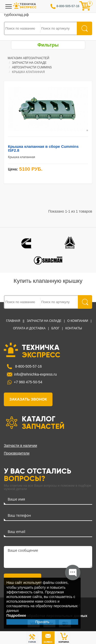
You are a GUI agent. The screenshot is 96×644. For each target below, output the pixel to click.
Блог (56, 328)
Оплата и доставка (29, 328)
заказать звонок (28, 399)
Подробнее (16, 615)
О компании (78, 321)
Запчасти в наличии (20, 446)
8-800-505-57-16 (28, 366)
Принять (42, 622)
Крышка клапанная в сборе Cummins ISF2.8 (43, 148)
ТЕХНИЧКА (41, 351)
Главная (13, 321)
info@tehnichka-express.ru (35, 374)
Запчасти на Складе (44, 321)
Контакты (74, 328)
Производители (17, 453)
